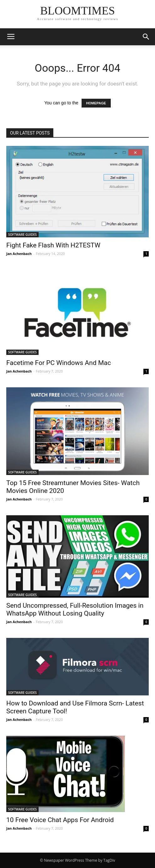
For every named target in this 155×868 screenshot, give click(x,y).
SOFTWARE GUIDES (22, 235)
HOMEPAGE (96, 103)
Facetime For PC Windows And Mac (59, 363)
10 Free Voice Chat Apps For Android (60, 820)
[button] (146, 37)
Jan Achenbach (19, 254)
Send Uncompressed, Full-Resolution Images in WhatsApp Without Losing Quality (75, 609)
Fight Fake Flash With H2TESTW (53, 245)
